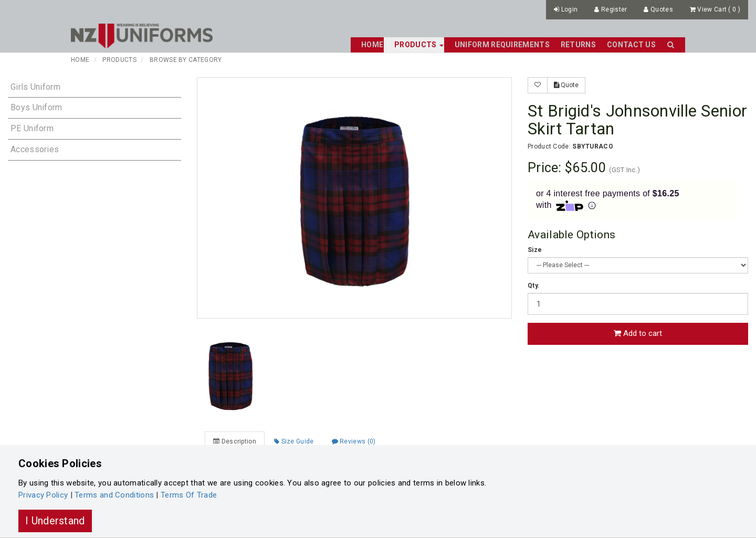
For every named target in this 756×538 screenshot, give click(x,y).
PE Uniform (32, 128)
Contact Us (631, 45)
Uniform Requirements (502, 45)
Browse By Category (186, 60)
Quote (566, 85)
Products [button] (419, 45)
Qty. (534, 286)
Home (372, 45)
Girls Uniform (35, 87)
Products (119, 60)
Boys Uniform (36, 107)
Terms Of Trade (189, 495)
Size (535, 250)
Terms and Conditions (114, 495)
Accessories (35, 149)
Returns (578, 45)
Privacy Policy (43, 495)
